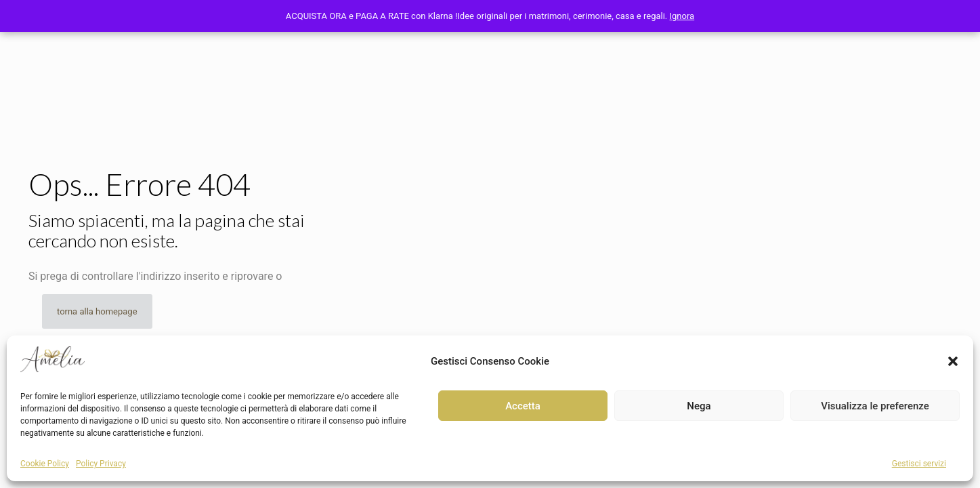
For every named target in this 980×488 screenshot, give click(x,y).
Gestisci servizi (919, 464)
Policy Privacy (101, 464)
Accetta (523, 406)
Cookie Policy (45, 464)
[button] (953, 361)
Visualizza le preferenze (875, 406)
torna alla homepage (97, 311)
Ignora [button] (682, 16)
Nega (699, 406)
